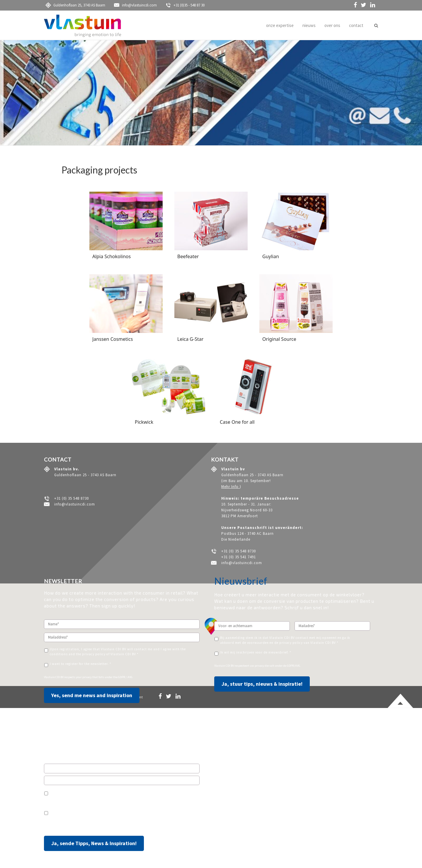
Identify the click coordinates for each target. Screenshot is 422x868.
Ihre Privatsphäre (86, 825)
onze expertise (280, 25)
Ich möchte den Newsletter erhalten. (79, 812)
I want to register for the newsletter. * (81, 664)
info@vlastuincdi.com (135, 5)
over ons (332, 25)
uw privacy (257, 666)
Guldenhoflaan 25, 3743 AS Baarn (75, 5)
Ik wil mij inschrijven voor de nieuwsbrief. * (256, 652)
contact (356, 25)
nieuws (309, 25)
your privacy (84, 677)
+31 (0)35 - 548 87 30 (185, 5)
